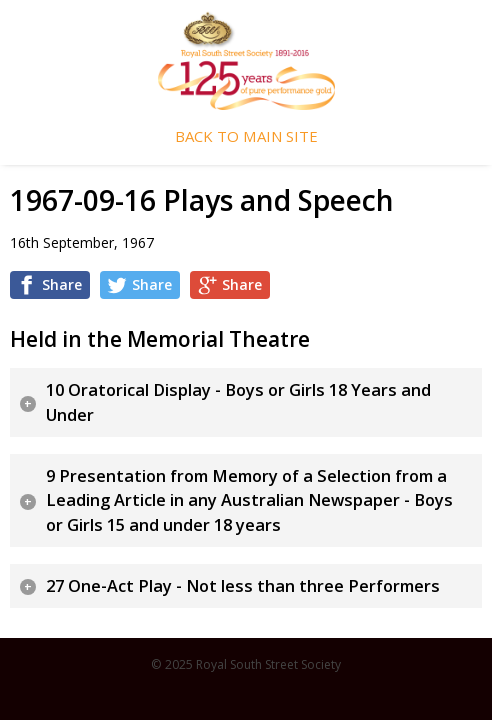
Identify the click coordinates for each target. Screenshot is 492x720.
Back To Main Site (246, 136)
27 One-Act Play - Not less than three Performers (243, 586)
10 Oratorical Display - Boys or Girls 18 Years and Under (238, 402)
